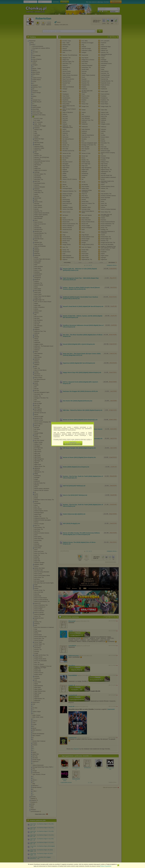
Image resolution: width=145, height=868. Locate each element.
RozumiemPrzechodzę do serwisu (73, 443)
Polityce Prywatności (106, 866)
